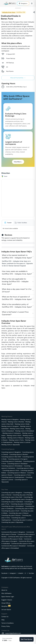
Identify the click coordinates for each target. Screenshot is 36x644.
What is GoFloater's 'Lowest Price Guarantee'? (15, 313)
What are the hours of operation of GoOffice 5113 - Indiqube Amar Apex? (17, 298)
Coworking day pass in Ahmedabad (13, 506)
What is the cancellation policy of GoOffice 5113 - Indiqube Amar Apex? (17, 306)
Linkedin (21, 573)
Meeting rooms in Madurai (15, 438)
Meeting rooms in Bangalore (10, 419)
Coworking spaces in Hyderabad (12, 461)
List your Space (6, 610)
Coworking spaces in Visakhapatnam (13, 477)
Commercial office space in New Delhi (20, 537)
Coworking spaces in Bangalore (11, 452)
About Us (4, 590)
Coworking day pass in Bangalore (12, 493)
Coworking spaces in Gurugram (18, 459)
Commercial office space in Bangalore (13, 532)
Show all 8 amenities (18, 78)
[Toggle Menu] (32, 3)
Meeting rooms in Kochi (14, 435)
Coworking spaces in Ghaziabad (17, 464)
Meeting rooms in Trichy (16, 440)
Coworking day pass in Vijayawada (12, 522)
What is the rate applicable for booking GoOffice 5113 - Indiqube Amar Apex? (15, 282)
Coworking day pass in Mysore (11, 515)
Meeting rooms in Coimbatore (12, 433)
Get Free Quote (26, 639)
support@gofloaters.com (13, 633)
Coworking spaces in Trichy (22, 475)
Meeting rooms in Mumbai (16, 422)
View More (18, 162)
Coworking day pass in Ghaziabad (21, 504)
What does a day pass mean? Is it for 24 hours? (17, 290)
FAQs (3, 620)
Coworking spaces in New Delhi (11, 457)
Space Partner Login (8, 597)
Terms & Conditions (7, 623)
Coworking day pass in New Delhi (12, 497)
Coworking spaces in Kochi (11, 470)
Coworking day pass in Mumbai (23, 495)
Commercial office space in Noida (12, 539)
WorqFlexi (6, 606)
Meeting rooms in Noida (22, 424)
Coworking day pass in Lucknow (22, 520)
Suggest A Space (7, 600)
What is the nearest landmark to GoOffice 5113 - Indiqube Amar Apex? (17, 257)
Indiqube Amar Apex (9, 12)
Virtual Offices (6, 603)
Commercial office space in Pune (22, 543)
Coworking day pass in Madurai (19, 513)
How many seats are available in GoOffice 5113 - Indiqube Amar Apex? (17, 273)
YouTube (31, 573)
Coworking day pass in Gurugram (22, 499)
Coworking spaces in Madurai (17, 473)
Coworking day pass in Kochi (10, 511)
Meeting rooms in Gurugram (10, 426)
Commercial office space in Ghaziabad (13, 546)
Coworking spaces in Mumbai (19, 454)
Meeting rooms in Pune (17, 429)
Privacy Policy (6, 626)
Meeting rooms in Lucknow (22, 442)
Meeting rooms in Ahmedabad (25, 431)
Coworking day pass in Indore (24, 509)
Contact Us (5, 617)
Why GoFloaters (6, 593)
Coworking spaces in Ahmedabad (12, 466)
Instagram (13, 573)
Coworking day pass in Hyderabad (12, 502)
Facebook (4, 573)
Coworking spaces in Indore (25, 468)
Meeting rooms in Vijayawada (11, 445)
